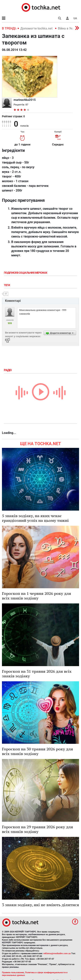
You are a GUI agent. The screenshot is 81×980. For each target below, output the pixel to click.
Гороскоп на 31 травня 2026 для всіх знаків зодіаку (37, 674)
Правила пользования (13, 973)
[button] (67, 18)
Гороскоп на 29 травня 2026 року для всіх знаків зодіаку (37, 829)
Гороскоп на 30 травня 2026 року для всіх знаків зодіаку (37, 751)
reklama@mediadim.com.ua (57, 953)
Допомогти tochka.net (37, 28)
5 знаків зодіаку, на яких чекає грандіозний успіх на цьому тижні (35, 518)
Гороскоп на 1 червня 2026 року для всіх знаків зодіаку (37, 596)
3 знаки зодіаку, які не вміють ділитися (40, 905)
